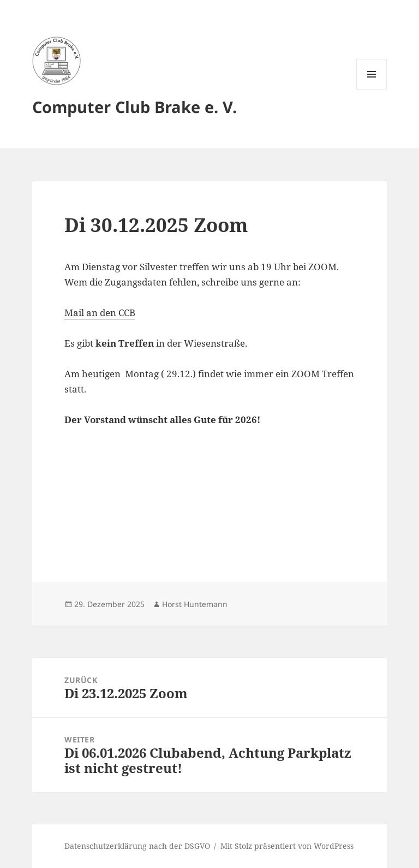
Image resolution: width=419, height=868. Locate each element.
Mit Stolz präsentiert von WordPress (287, 846)
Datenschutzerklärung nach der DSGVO (137, 846)
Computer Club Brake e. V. (134, 107)
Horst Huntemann (195, 604)
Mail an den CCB (100, 313)
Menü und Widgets (372, 89)
